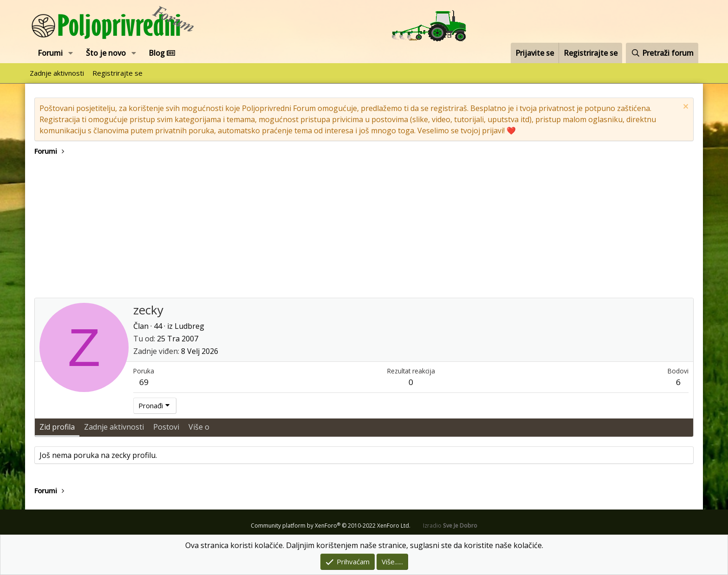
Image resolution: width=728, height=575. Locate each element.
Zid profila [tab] (57, 427)
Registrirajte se (117, 73)
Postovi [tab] (166, 427)
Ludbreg (189, 326)
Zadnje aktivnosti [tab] (114, 427)
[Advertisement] (364, 228)
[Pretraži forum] (662, 53)
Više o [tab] (199, 427)
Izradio (450, 526)
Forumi (50, 53)
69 (144, 382)
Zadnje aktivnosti (57, 73)
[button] (71, 53)
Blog (162, 53)
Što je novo (106, 53)
